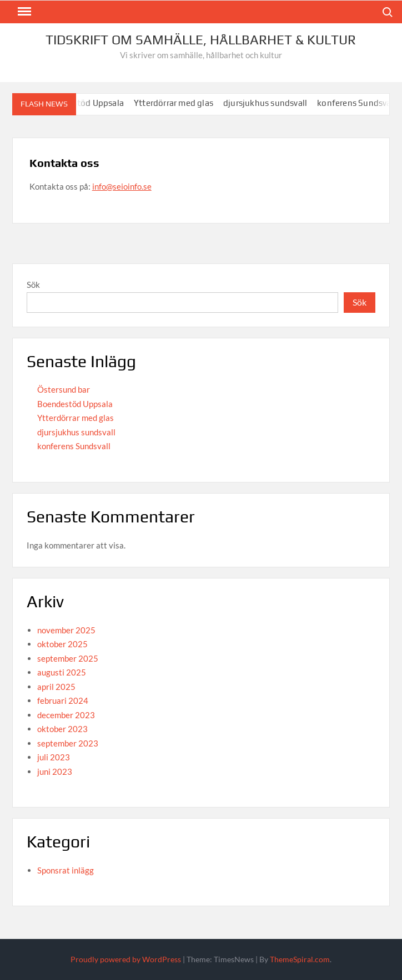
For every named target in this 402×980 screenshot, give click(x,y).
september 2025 (68, 658)
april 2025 (56, 687)
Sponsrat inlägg (66, 870)
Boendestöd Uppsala (75, 404)
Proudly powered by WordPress (126, 959)
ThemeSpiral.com (300, 959)
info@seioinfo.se (122, 186)
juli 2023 (54, 757)
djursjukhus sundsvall (270, 103)
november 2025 (66, 630)
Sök (33, 285)
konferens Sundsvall (361, 103)
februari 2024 (63, 700)
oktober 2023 (62, 729)
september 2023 (68, 743)
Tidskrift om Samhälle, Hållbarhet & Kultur (201, 40)
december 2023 (66, 715)
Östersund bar (64, 389)
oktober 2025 (62, 644)
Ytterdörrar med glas (178, 103)
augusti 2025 (62, 672)
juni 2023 (55, 771)
